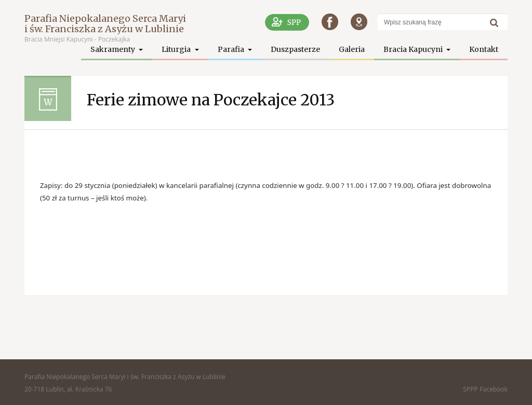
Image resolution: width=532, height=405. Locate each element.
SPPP (470, 389)
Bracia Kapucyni (414, 49)
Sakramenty (114, 49)
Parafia (232, 49)
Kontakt (484, 49)
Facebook (494, 389)
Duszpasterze (295, 49)
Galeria (352, 49)
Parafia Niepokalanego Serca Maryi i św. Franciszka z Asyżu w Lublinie (105, 24)
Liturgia (177, 49)
